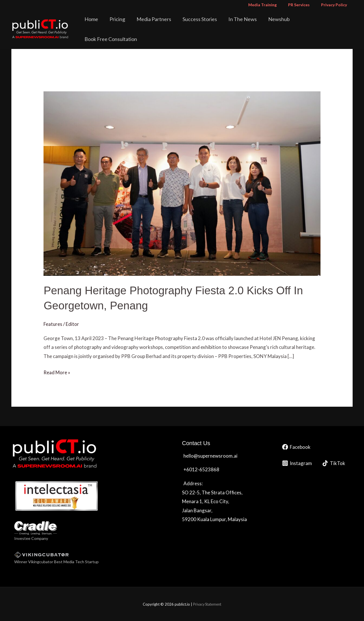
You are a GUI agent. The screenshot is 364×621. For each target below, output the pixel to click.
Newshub (279, 24)
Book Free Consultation (323, 24)
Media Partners (166, 24)
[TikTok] (334, 463)
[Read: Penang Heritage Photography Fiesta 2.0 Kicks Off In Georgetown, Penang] (182, 183)
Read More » (57, 371)
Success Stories (208, 24)
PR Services (304, 5)
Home (111, 24)
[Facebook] (296, 447)
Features (53, 324)
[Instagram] (297, 463)
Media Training (271, 5)
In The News (247, 24)
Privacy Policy (336, 5)
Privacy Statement (207, 604)
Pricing (133, 24)
